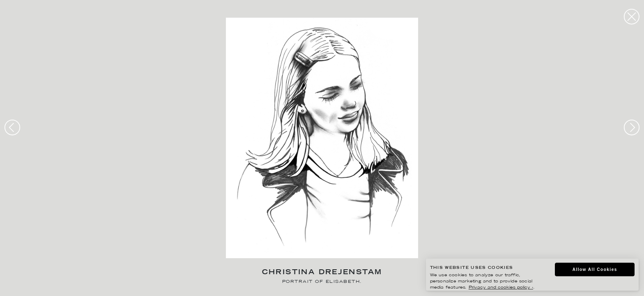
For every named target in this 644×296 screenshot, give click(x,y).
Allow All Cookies (595, 269)
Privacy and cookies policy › (501, 288)
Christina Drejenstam (322, 273)
